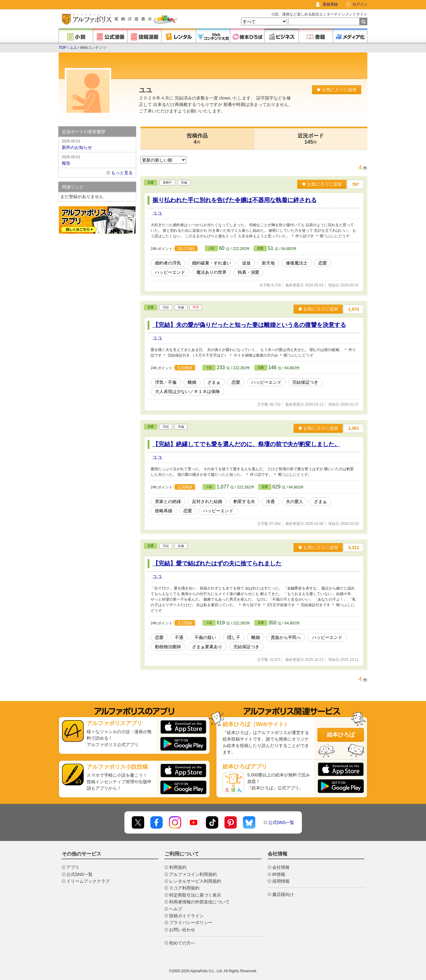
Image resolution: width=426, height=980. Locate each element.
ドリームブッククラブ (88, 881)
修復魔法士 (297, 263)
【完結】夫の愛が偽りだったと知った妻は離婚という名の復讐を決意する (249, 325)
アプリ (73, 867)
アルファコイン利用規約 (193, 874)
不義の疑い (205, 637)
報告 (97, 160)
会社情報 (281, 867)
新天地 (268, 263)
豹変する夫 (244, 501)
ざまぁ (214, 382)
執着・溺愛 (248, 272)
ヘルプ (176, 909)
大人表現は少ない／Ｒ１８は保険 (187, 391)
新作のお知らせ (97, 144)
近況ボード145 (311, 139)
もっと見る (122, 173)
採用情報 (281, 881)
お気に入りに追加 (337, 90)
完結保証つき (305, 382)
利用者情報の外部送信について (199, 902)
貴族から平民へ (286, 637)
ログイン (360, 4)
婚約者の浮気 (168, 263)
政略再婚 (164, 511)
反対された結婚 (207, 501)
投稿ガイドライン (186, 916)
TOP (62, 48)
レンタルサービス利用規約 (195, 881)
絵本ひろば (341, 735)
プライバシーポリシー (191, 923)
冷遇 (270, 501)
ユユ (73, 48)
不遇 (179, 637)
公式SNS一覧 (281, 822)
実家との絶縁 (168, 501)
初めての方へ (182, 943)
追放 (246, 263)
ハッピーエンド (170, 272)
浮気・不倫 (166, 382)
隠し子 (234, 637)
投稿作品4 (197, 139)
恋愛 (151, 182)
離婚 (192, 382)
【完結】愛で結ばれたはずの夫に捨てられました (217, 563)
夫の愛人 (294, 501)
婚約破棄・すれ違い (211, 263)
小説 (211, 248)
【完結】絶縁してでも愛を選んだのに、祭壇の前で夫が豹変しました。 (246, 444)
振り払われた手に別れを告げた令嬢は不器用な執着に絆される (235, 200)
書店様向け (283, 894)
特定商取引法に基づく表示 (195, 895)
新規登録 (330, 4)
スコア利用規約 (184, 888)
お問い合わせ (182, 930)
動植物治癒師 (168, 647)
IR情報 (279, 874)
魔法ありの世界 (211, 272)
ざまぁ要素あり (207, 647)
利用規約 (178, 867)
